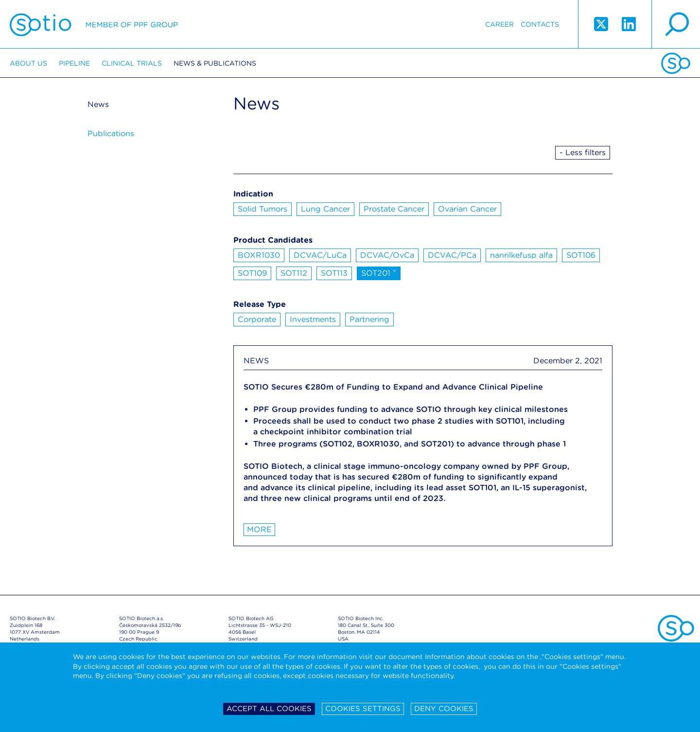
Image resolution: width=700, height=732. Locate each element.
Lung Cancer (325, 209)
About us (28, 63)
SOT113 (334, 273)
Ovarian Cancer (467, 209)
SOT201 (379, 272)
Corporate (257, 319)
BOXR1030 (259, 255)
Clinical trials (132, 63)
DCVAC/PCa (452, 255)
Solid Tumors (262, 209)
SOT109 (252, 273)
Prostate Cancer (394, 209)
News (98, 104)
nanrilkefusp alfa (521, 255)
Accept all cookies (269, 709)
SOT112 (294, 273)
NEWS (256, 361)
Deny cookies (444, 709)
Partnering (369, 319)
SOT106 (581, 255)
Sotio (94, 24)
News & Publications (215, 63)
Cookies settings (363, 709)
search (676, 24)
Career (499, 24)
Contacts (540, 24)
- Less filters (583, 152)
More (259, 529)
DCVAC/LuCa (320, 255)
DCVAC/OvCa (387, 255)
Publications (111, 134)
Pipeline (74, 63)
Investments (313, 319)
